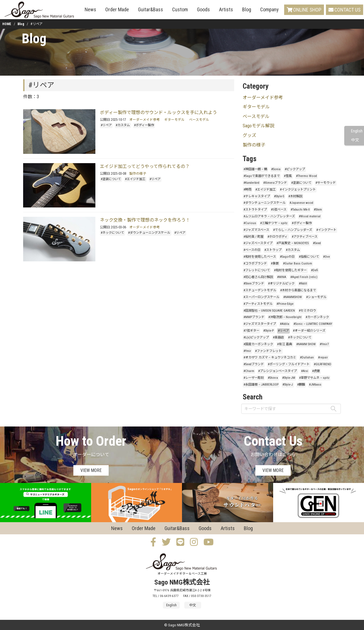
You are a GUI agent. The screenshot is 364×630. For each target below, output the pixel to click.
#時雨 (247, 190)
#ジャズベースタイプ (258, 243)
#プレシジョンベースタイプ (278, 371)
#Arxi (305, 371)
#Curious (250, 223)
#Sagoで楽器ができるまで (262, 176)
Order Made (117, 9)
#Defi (314, 270)
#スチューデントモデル (260, 290)
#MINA (282, 277)
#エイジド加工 (135, 179)
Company (269, 9)
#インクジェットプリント (298, 190)
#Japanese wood (301, 203)
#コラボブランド (255, 263)
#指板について (309, 257)
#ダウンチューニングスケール (149, 233)
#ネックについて (112, 233)
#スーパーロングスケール (261, 297)
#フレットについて (257, 270)
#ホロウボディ (278, 237)
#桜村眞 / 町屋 (254, 237)
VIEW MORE (91, 470)
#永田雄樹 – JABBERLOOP (261, 385)
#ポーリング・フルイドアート (289, 364)
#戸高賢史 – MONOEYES (293, 243)
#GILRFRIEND (323, 364)
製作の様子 (138, 174)
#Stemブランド (254, 284)
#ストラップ (273, 250)
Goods (203, 9)
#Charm (249, 371)
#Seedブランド (254, 364)
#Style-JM (289, 378)
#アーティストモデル (258, 304)
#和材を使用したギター (290, 270)
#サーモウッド (326, 183)
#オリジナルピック (281, 284)
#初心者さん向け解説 (258, 277)
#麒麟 (301, 385)
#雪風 (288, 176)
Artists (226, 9)
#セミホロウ (307, 311)
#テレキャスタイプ (257, 196)
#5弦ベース (279, 210)
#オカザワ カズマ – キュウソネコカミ (270, 357)
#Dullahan (307, 357)
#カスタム (123, 125)
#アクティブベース (305, 237)
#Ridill (303, 284)
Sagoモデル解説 (258, 126)
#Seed (317, 243)
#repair (323, 357)
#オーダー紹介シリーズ (309, 331)
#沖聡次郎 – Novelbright (285, 317)
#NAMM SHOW (306, 344)
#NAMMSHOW (293, 297)
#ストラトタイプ (255, 210)
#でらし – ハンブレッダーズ (293, 230)
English (357, 131)
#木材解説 (295, 196)
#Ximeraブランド (275, 183)
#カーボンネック (317, 317)
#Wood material (310, 216)
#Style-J (288, 385)
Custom (180, 9)
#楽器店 (278, 337)
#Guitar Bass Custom (298, 263)
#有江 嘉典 (285, 344)
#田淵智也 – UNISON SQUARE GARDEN (269, 311)
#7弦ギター (251, 331)
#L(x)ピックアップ (256, 337)
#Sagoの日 (287, 257)
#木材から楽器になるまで (298, 290)
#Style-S (279, 196)
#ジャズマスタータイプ (260, 324)
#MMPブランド (254, 317)
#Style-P (268, 331)
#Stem (318, 210)
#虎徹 (316, 371)
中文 (355, 140)
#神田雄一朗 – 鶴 (255, 169)
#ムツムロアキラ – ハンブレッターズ (269, 216)
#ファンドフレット (268, 351)
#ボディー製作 (144, 125)
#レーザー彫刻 (254, 378)
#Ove (326, 257)
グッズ (249, 135)
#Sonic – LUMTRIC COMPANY (313, 324)
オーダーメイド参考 (144, 120)
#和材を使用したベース (260, 257)
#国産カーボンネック (258, 344)
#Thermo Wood (306, 176)
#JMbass (315, 385)
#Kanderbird (251, 183)
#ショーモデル (316, 297)
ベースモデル (199, 120)
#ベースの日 (252, 250)
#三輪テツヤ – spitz (274, 223)
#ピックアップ (295, 169)
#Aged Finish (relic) (304, 277)
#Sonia (276, 169)
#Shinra (273, 378)
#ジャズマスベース (256, 230)
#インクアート (326, 230)
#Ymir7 (324, 344)
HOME (7, 24)
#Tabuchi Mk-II (300, 210)
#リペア (106, 125)
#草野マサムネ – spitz (314, 378)
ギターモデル (174, 120)
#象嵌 (275, 263)
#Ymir (247, 351)
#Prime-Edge (285, 304)
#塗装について (111, 179)
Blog (247, 9)
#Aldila (285, 324)
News (90, 9)
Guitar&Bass (151, 9)
